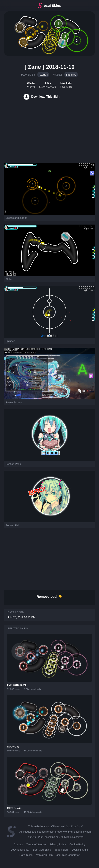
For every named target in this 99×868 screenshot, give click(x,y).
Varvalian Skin (44, 855)
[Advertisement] (28, 136)
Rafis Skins (26, 855)
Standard (71, 75)
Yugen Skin (61, 850)
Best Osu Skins (42, 850)
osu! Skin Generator (68, 855)
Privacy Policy (58, 844)
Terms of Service (36, 844)
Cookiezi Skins (80, 850)
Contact (18, 844)
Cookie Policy (77, 844)
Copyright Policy (20, 850)
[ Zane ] (43, 75)
